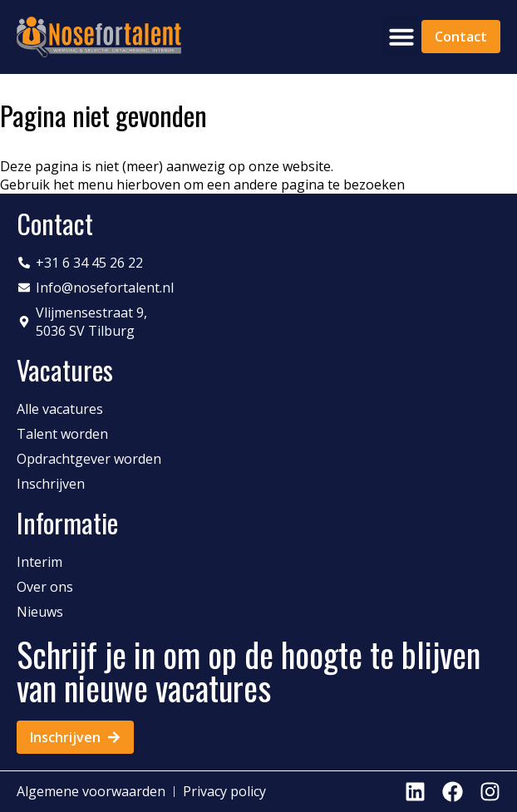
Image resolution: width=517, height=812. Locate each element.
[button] (401, 37)
